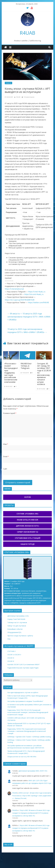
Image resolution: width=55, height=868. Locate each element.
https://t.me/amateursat (14, 289)
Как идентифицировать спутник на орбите (23, 692)
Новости (8, 83)
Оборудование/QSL (14, 632)
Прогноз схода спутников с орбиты (20, 636)
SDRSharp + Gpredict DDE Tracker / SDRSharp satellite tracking (29, 737)
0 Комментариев (28, 97)
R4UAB (27, 33)
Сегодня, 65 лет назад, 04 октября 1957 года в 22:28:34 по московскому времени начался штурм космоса (44, 374)
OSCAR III (11, 658)
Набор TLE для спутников (17, 626)
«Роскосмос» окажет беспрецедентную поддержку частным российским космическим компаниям (11, 373)
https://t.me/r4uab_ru (37, 292)
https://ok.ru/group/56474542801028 (20, 300)
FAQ (9, 639)
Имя (6, 444)
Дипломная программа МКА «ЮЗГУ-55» (33, 771)
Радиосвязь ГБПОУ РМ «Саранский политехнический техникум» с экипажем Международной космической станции (27, 731)
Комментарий (10, 413)
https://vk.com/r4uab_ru (34, 294)
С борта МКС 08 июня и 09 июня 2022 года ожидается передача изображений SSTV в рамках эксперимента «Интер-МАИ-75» (31, 813)
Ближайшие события (15, 629)
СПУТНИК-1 (12, 651)
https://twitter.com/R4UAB (38, 302)
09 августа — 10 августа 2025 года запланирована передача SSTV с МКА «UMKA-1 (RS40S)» (29, 317)
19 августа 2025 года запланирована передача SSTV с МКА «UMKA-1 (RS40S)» (27, 331)
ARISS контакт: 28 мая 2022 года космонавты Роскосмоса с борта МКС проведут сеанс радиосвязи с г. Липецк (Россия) (32, 796)
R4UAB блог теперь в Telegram (26, 366)
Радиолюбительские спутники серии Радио (23, 668)
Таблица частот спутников (17, 622)
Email (6, 456)
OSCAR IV (11, 661)
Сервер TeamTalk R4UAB (16, 619)
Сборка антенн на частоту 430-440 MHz (22, 757)
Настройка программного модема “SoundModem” (25, 701)
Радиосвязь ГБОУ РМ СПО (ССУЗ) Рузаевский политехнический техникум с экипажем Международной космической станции (28, 712)
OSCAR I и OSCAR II (14, 655)
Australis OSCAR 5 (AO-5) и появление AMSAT (24, 664)
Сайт (5, 469)
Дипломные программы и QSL (18, 616)
